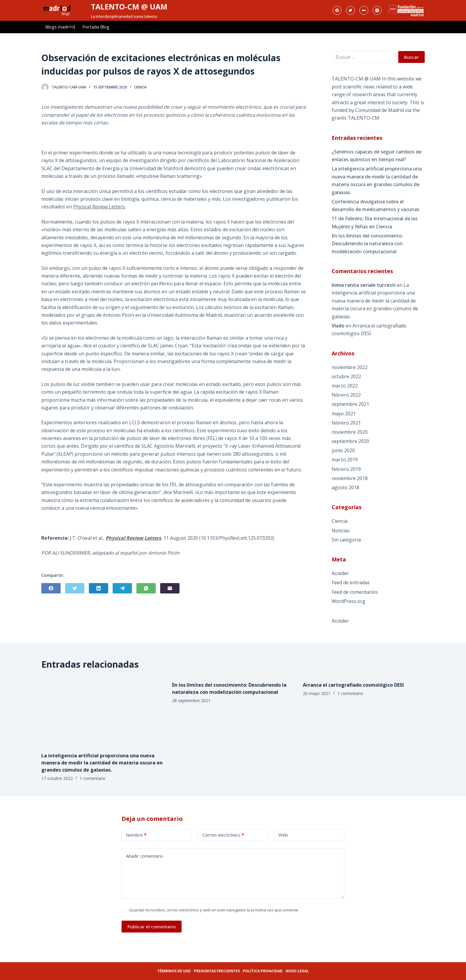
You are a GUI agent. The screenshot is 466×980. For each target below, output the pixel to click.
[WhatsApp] (146, 588)
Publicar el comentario (152, 927)
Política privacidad (263, 971)
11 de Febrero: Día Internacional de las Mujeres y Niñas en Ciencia (375, 222)
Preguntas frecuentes (217, 971)
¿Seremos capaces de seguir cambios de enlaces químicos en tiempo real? (377, 156)
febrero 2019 (346, 469)
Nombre (136, 835)
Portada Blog (96, 27)
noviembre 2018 (350, 478)
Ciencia (140, 87)
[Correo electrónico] (170, 588)
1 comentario (93, 778)
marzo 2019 (345, 460)
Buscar (411, 57)
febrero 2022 (346, 395)
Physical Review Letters (99, 207)
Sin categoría (346, 540)
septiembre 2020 (350, 441)
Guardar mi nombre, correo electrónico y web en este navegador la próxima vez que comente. (214, 910)
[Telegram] (122, 588)
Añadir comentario (145, 856)
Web (283, 835)
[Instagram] (377, 10)
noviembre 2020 (350, 432)
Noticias (341, 531)
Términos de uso (174, 971)
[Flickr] (364, 10)
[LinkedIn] (99, 588)
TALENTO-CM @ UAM (129, 7)
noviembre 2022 (350, 367)
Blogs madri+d (60, 27)
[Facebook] (337, 10)
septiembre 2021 (350, 404)
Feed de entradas (351, 582)
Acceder (340, 573)
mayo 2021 (344, 414)
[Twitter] (350, 10)
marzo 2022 (345, 386)
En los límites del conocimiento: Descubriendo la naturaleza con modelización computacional (367, 244)
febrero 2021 (346, 423)
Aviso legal (297, 971)
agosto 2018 (345, 487)
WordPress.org (348, 601)
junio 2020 (343, 450)
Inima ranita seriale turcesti (364, 285)
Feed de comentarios (355, 592)
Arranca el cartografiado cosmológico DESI (353, 685)
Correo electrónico (223, 835)
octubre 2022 (346, 376)
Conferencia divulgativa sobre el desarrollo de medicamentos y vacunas (376, 205)
